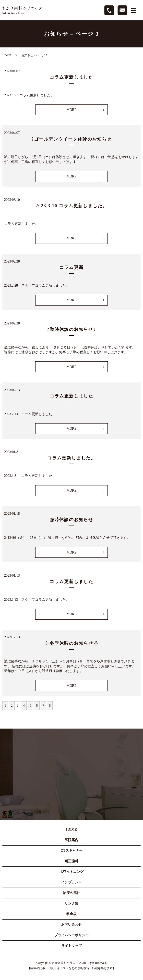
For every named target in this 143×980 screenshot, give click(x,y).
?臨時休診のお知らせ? (71, 329)
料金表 (71, 914)
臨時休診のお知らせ (71, 520)
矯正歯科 (71, 861)
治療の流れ (71, 893)
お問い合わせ (71, 925)
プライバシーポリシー (71, 935)
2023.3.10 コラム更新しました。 (72, 206)
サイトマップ (71, 946)
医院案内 (71, 840)
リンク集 (71, 903)
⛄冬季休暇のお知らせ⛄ (71, 643)
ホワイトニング (71, 872)
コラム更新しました (71, 77)
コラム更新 (72, 267)
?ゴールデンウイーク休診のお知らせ (71, 139)
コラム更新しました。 (71, 458)
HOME (7, 55)
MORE (71, 110)
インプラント (71, 882)
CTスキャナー (71, 851)
